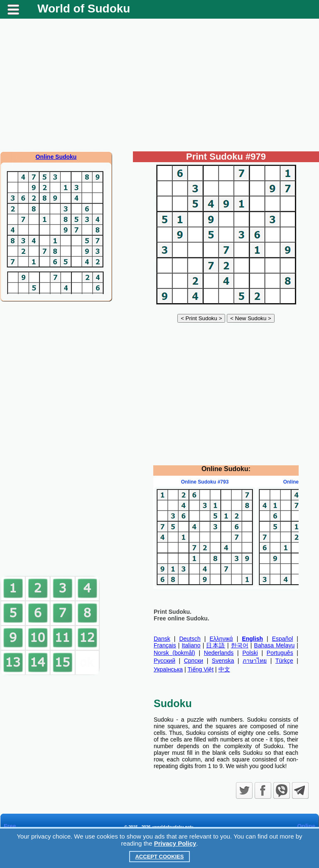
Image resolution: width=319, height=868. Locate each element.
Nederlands (219, 653)
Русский (164, 661)
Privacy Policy (175, 843)
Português (280, 653)
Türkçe (284, 661)
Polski (250, 653)
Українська (168, 669)
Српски (194, 661)
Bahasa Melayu (275, 645)
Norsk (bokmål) (174, 653)
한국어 (240, 645)
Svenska (223, 661)
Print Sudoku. (173, 612)
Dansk (162, 639)
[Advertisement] (159, 85)
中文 (224, 669)
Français (165, 645)
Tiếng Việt (201, 669)
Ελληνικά (221, 639)
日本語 (216, 645)
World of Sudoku (84, 9)
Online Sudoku (56, 157)
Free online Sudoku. (182, 618)
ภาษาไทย (255, 661)
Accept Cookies (159, 857)
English (252, 639)
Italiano (191, 645)
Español (283, 639)
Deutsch (190, 639)
